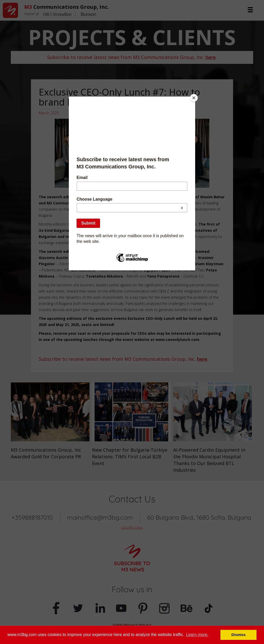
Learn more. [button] (197, 635)
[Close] (194, 98)
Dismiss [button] (239, 635)
